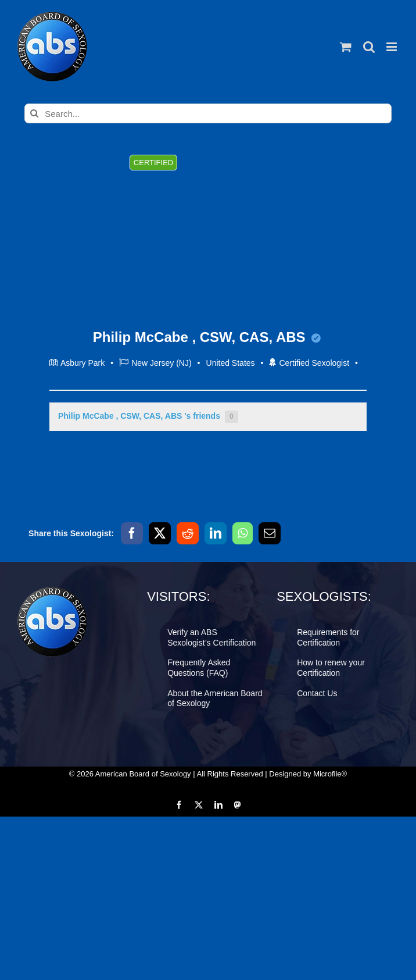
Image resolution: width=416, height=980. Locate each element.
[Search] (34, 113)
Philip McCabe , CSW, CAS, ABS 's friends (148, 417)
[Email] (270, 533)
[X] (160, 533)
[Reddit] (188, 533)
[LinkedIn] (216, 533)
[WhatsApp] (243, 533)
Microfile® (330, 774)
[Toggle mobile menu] (392, 47)
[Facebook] (132, 533)
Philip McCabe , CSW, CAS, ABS (207, 337)
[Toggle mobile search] (369, 47)
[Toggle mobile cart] (346, 47)
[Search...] (208, 113)
